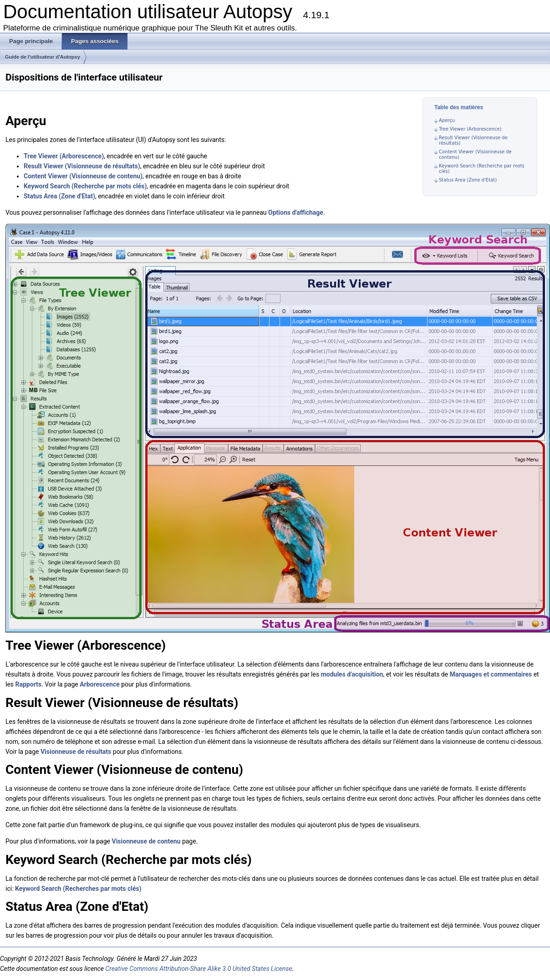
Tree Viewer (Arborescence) (470, 129)
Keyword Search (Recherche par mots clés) (85, 186)
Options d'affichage (296, 212)
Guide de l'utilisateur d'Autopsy (43, 57)
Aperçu (447, 120)
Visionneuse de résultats (76, 752)
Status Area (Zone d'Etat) (468, 180)
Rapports (29, 684)
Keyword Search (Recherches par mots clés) (78, 889)
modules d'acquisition (352, 674)
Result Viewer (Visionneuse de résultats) (82, 166)
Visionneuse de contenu (146, 841)
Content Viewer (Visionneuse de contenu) (83, 176)
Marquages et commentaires (491, 674)
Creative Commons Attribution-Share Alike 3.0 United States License (199, 969)
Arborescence (100, 684)
